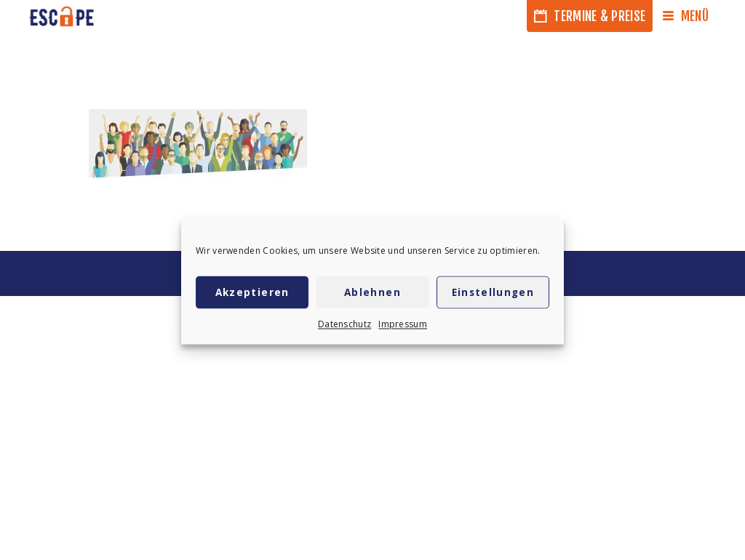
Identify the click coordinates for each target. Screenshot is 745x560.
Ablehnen (372, 295)
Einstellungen (493, 295)
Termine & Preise (590, 16)
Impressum (403, 327)
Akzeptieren (252, 295)
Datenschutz (344, 327)
